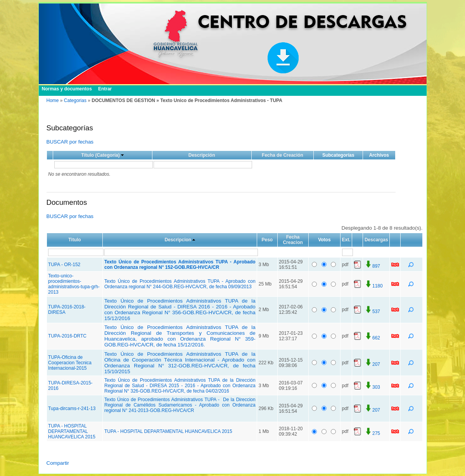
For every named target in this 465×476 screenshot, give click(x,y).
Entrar (105, 89)
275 (372, 433)
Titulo (74, 240)
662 (372, 338)
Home (53, 100)
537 (372, 312)
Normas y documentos (67, 89)
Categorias (75, 100)
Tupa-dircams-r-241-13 (72, 408)
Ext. (346, 240)
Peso (267, 240)
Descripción (202, 155)
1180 (374, 286)
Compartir (58, 463)
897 (372, 266)
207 (372, 364)
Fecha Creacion (293, 240)
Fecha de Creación (283, 155)
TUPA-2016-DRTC (67, 336)
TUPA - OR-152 (64, 265)
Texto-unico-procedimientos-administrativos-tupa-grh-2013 (74, 284)
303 (372, 387)
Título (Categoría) (100, 155)
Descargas (376, 240)
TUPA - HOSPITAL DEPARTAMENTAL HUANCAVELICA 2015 (72, 431)
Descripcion (178, 240)
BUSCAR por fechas (70, 142)
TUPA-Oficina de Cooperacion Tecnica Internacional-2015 (70, 363)
